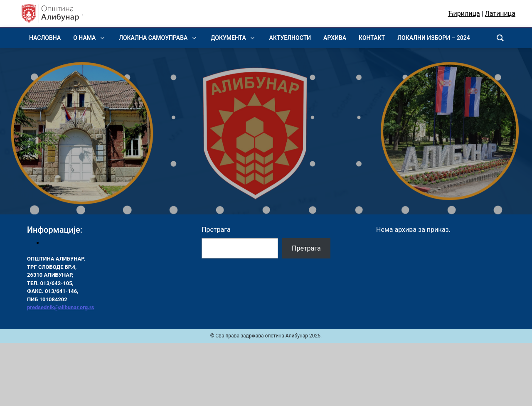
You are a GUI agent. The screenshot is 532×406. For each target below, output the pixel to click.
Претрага (216, 230)
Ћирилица (464, 14)
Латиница (500, 14)
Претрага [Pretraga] (306, 248)
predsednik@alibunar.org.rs (60, 307)
